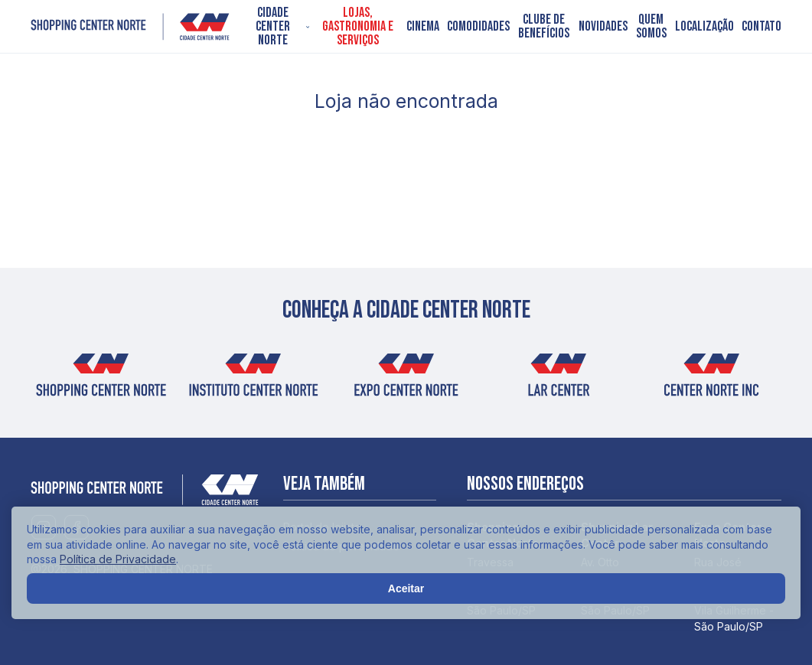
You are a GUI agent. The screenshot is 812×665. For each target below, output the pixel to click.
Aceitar (406, 588)
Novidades (603, 27)
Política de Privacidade (118, 559)
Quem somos (651, 27)
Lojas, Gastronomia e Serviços (358, 27)
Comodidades (478, 27)
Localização (704, 27)
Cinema (423, 27)
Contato (761, 27)
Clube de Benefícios (544, 27)
